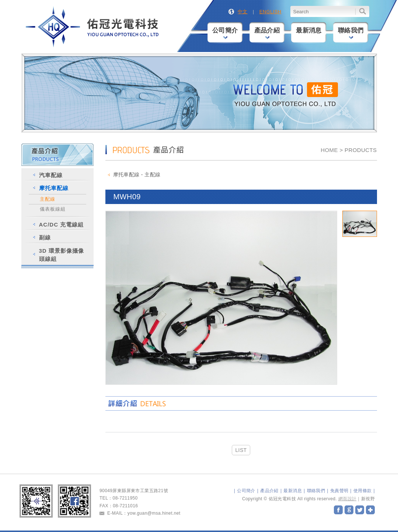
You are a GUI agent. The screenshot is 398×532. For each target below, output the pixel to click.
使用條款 (363, 491)
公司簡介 (225, 33)
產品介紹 (267, 33)
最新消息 (309, 30)
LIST (241, 450)
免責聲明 (339, 491)
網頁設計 (348, 499)
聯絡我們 (351, 33)
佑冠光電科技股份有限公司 (93, 27)
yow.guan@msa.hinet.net (154, 513)
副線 (45, 237)
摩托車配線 (54, 188)
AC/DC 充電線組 (62, 224)
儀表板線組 (53, 209)
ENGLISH (270, 12)
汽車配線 (51, 175)
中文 (243, 12)
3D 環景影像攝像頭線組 (62, 255)
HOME (329, 150)
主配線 (48, 199)
